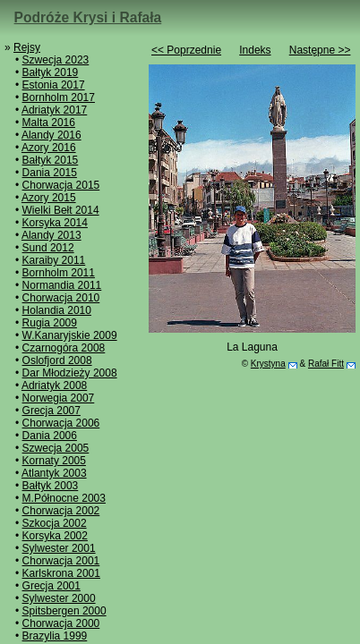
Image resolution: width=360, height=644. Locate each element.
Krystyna (268, 364)
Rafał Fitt (326, 364)
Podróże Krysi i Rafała (88, 17)
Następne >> (320, 50)
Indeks (255, 50)
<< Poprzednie (186, 50)
